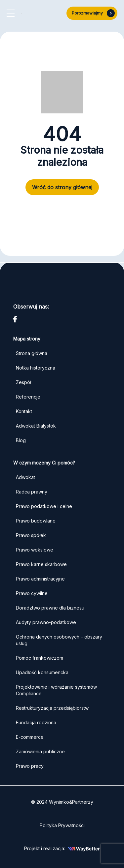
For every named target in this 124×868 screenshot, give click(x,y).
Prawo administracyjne (40, 579)
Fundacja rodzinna (36, 722)
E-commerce (30, 737)
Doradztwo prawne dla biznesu (50, 608)
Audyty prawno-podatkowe (46, 622)
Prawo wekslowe (35, 550)
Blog (21, 440)
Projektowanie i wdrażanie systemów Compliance (56, 690)
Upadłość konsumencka (42, 672)
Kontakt (24, 411)
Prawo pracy (30, 766)
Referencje (28, 397)
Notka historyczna (36, 368)
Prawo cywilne (32, 593)
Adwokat (25, 477)
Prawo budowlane (36, 521)
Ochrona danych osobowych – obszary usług (59, 640)
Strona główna (32, 353)
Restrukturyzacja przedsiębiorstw (52, 708)
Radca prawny (32, 492)
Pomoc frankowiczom (40, 658)
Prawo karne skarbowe (41, 564)
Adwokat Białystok (36, 426)
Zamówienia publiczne (40, 751)
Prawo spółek (31, 535)
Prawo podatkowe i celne (45, 506)
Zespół (23, 382)
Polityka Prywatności (62, 825)
